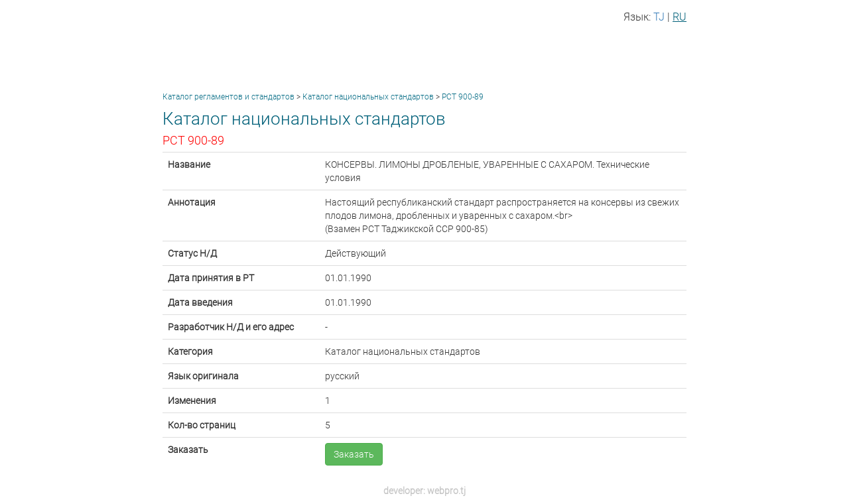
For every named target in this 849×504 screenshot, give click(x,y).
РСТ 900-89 (463, 97)
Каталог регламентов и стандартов (229, 97)
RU (680, 17)
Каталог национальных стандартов (368, 97)
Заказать (354, 454)
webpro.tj (446, 491)
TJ (659, 17)
